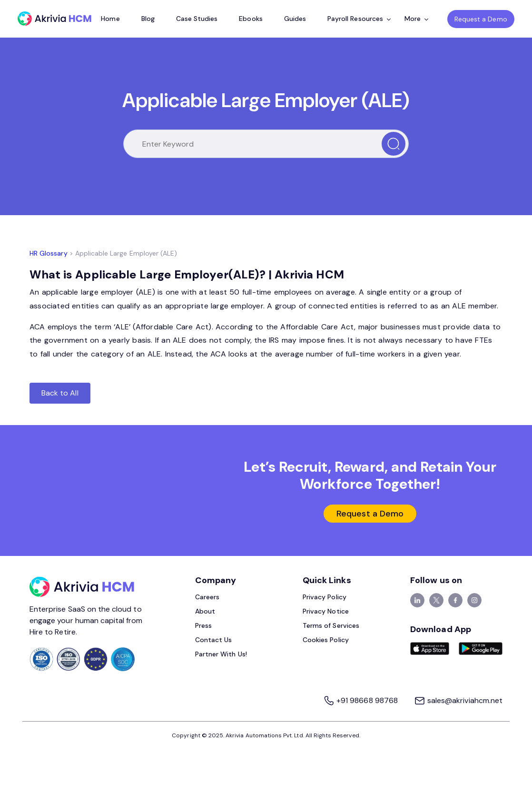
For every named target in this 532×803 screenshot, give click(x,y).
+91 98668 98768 (361, 700)
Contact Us (214, 640)
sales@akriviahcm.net (458, 700)
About (205, 611)
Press (203, 625)
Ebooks (251, 19)
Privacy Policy (325, 597)
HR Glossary (49, 253)
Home (110, 19)
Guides (295, 19)
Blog (148, 19)
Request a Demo (481, 19)
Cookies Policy (326, 640)
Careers (207, 597)
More (416, 19)
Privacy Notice (326, 611)
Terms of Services (331, 625)
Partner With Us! (221, 654)
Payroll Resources (359, 19)
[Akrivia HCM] (54, 19)
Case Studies (197, 19)
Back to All (60, 393)
